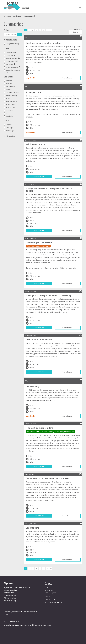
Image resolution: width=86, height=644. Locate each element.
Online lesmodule (12, 67)
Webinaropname (12, 58)
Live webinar (11, 52)
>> (51, 30)
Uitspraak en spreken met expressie (39, 242)
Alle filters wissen (10, 136)
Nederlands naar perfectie (35, 144)
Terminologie (10, 104)
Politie (7, 98)
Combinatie (11, 61)
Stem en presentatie (33, 92)
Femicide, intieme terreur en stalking (39, 428)
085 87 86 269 (51, 600)
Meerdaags (9, 131)
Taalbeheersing (10, 101)
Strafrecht (8, 116)
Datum (76, 32)
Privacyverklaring (10, 598)
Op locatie (9, 55)
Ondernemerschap (11, 92)
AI (6, 113)
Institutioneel (9, 87)
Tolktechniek (9, 107)
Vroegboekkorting (11, 44)
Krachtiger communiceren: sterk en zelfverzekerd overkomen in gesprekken (49, 190)
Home (19, 16)
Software (8, 90)
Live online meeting (12, 71)
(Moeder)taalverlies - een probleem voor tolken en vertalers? (48, 478)
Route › (47, 596)
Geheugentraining (32, 386)
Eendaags (8, 128)
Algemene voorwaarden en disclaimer (17, 587)
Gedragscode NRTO (11, 595)
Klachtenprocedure (10, 590)
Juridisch (8, 81)
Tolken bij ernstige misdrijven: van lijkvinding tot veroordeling (48, 295)
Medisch (8, 84)
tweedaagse (36, 114)
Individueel (9, 64)
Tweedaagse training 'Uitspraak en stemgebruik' (44, 43)
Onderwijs (8, 110)
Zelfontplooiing (10, 95)
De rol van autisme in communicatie (39, 340)
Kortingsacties (9, 593)
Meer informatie (68, 78)
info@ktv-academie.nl (54, 602)
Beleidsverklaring (10, 601)
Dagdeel (8, 125)
